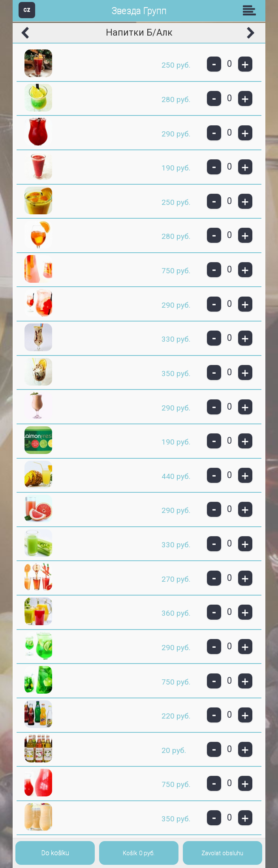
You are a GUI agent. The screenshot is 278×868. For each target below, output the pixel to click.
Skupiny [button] (251, 10)
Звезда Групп (139, 11)
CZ (27, 10)
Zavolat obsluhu (222, 853)
